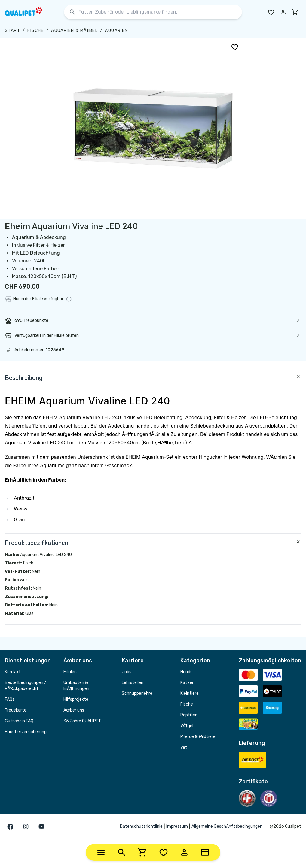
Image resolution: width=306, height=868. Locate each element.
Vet (184, 747)
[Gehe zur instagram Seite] (26, 827)
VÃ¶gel (187, 726)
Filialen (70, 672)
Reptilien (189, 715)
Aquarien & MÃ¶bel (74, 30)
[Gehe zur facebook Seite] (10, 827)
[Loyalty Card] (205, 852)
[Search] (122, 852)
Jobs (127, 672)
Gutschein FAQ (19, 721)
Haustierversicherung (26, 732)
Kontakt (13, 672)
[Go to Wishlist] (271, 12)
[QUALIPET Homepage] (29, 12)
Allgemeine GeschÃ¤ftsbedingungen (227, 826)
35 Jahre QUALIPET (82, 721)
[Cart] (142, 852)
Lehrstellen (133, 683)
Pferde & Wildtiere (198, 737)
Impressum (177, 826)
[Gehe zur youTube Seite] (41, 827)
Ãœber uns (74, 710)
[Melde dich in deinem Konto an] (283, 12)
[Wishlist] (164, 852)
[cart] (295, 12)
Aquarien (116, 30)
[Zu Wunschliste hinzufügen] (235, 47)
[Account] (184, 852)
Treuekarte (16, 710)
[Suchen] (72, 12)
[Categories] (101, 852)
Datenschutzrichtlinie (141, 826)
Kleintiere (190, 693)
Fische (35, 30)
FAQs (10, 699)
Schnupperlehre (137, 693)
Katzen (187, 683)
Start (12, 30)
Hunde (187, 672)
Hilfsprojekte (76, 699)
